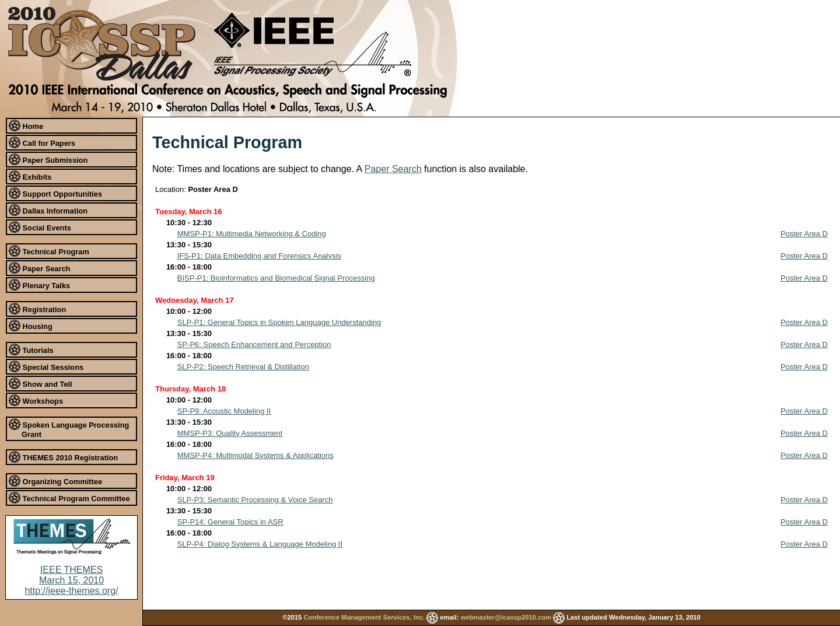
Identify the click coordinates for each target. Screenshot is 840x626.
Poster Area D (804, 234)
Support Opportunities (55, 193)
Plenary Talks (39, 285)
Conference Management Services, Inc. (364, 617)
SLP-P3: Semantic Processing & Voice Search (255, 500)
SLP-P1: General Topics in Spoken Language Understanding (279, 322)
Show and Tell (41, 383)
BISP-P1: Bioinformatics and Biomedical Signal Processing (276, 278)
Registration (37, 309)
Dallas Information (48, 210)
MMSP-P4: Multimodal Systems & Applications (256, 455)
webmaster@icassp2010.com (506, 617)
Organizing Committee (55, 481)
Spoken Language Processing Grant (69, 429)
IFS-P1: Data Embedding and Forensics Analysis (259, 256)
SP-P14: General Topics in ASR (230, 522)
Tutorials (31, 349)
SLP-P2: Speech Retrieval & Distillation (243, 367)
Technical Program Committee (69, 498)
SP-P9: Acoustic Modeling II (224, 411)
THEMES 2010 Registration (63, 457)
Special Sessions (46, 366)
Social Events (40, 227)
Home (26, 125)
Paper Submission (48, 159)
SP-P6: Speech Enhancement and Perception (254, 345)
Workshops (36, 400)
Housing (31, 326)
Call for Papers (42, 142)
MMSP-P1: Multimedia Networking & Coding (252, 234)
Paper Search (39, 268)
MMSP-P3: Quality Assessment (230, 433)
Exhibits (30, 176)
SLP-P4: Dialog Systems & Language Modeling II (260, 544)
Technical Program (49, 251)
